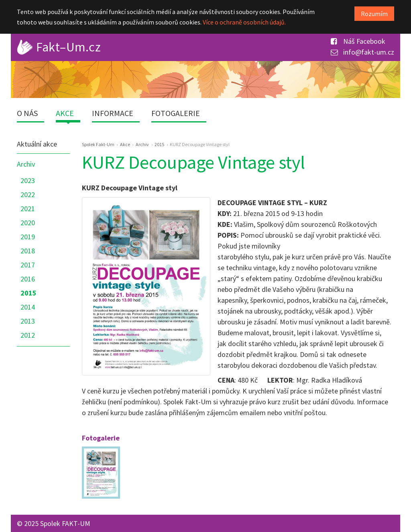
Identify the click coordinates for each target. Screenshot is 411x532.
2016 (28, 279)
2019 (28, 237)
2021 (28, 209)
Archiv (26, 164)
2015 (28, 293)
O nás (27, 113)
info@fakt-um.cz (362, 52)
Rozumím (374, 14)
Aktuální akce (37, 144)
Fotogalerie (176, 113)
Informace (113, 113)
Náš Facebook (358, 41)
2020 (28, 223)
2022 (28, 195)
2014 (28, 307)
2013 (28, 321)
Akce (65, 113)
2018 (28, 251)
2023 (28, 180)
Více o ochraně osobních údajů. (244, 22)
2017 (28, 265)
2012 (28, 335)
